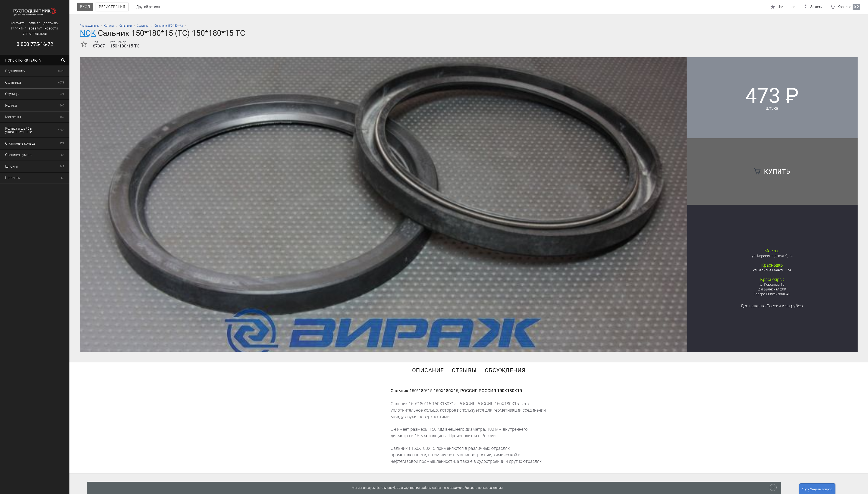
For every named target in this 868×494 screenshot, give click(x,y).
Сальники (126, 26)
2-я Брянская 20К (772, 289)
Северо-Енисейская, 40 (772, 294)
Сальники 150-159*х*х (169, 26)
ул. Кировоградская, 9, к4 (772, 256)
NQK (88, 33)
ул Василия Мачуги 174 (772, 270)
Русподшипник (89, 26)
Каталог (109, 26)
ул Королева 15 (772, 284)
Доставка (772, 306)
